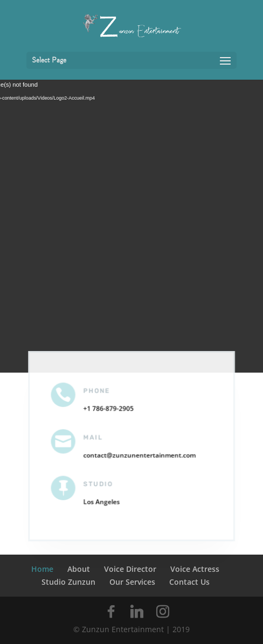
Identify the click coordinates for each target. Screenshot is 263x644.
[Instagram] (163, 612)
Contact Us (189, 582)
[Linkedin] (137, 612)
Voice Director (130, 569)
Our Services (132, 582)
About (79, 569)
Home (42, 569)
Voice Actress (195, 569)
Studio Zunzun (68, 582)
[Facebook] (111, 612)
